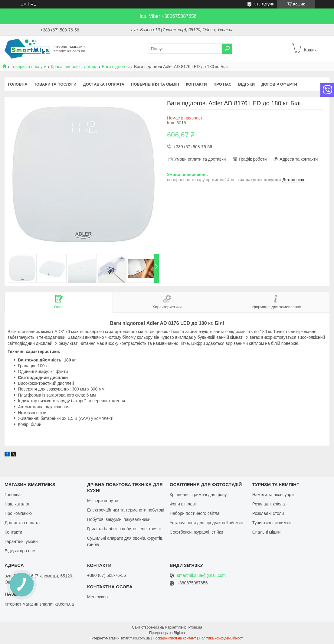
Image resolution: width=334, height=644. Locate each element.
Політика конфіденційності (221, 638)
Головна (18, 84)
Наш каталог (17, 504)
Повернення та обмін (155, 84)
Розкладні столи (268, 513)
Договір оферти (279, 84)
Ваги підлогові (116, 67)
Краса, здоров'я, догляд (74, 67)
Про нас (223, 84)
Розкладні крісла (269, 504)
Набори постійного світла (195, 513)
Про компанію (18, 513)
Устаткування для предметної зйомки (206, 523)
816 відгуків (264, 4)
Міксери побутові (104, 501)
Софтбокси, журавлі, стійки (196, 532)
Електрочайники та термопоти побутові (126, 510)
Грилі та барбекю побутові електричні (124, 529)
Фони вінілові (183, 504)
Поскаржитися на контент (174, 638)
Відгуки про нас (20, 551)
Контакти (196, 84)
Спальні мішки (267, 532)
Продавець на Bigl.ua (167, 633)
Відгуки (246, 84)
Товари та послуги (28, 67)
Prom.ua (195, 627)
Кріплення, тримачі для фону (198, 495)
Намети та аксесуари (273, 495)
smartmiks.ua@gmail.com (201, 575)
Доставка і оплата (103, 84)
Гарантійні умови (21, 541)
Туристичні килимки (272, 523)
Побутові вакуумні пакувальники (119, 519)
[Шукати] (227, 49)
